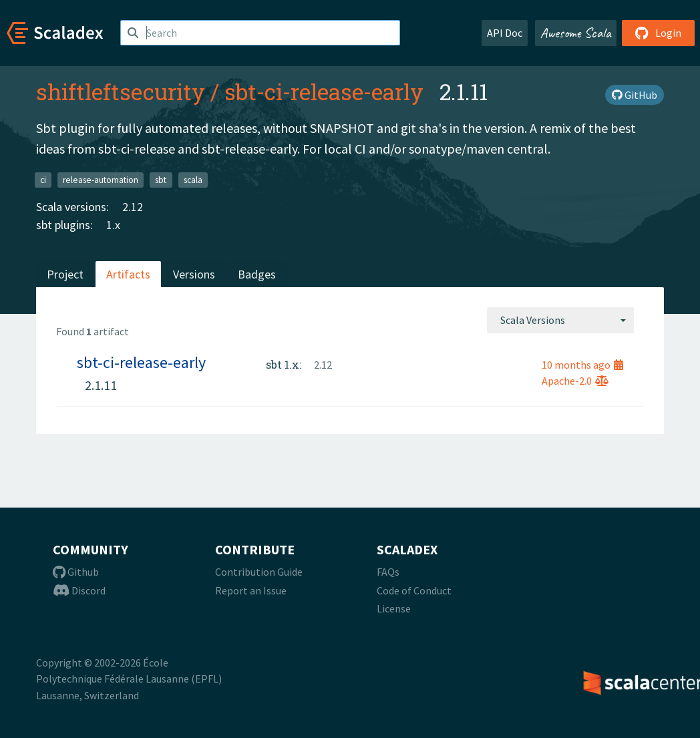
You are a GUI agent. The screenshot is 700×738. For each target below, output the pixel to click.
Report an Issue (251, 590)
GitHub (635, 95)
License (394, 608)
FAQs (388, 572)
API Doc (505, 33)
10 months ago (582, 365)
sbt (161, 179)
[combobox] (560, 320)
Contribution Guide (259, 572)
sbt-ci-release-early (324, 91)
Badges (257, 274)
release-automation (101, 179)
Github (76, 572)
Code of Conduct (414, 590)
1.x (113, 225)
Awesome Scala (576, 33)
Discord (79, 590)
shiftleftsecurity (121, 91)
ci (43, 179)
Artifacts (128, 274)
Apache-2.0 (575, 381)
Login (658, 33)
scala (193, 179)
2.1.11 (101, 385)
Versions (194, 274)
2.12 (133, 207)
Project (65, 274)
